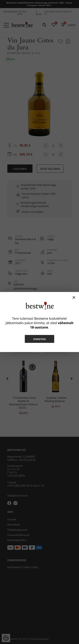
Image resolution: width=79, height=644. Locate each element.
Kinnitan (39, 339)
